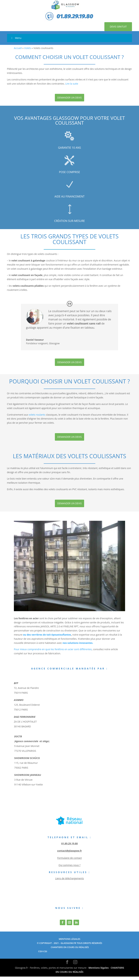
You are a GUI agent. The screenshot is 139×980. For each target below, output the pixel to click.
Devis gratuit (116, 28)
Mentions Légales (69, 942)
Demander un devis (69, 101)
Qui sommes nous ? (70, 869)
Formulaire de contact (69, 861)
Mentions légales (99, 971)
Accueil (18, 51)
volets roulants (37, 418)
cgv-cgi (43, 955)
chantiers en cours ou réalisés (69, 951)
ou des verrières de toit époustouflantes (47, 638)
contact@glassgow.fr (69, 854)
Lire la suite (72, 87)
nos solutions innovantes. (78, 646)
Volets (28, 51)
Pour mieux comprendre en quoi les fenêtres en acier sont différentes (53, 653)
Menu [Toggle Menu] (16, 41)
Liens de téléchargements (69, 882)
